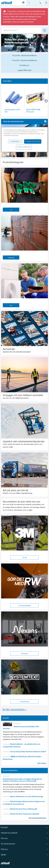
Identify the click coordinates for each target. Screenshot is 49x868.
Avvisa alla (15, 141)
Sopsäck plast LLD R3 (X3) (12, 111)
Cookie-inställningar (24, 147)
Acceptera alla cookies (33, 141)
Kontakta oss (24, 66)
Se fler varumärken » (14, 710)
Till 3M (25, 558)
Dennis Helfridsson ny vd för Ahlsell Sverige (27, 797)
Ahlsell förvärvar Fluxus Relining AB (24, 809)
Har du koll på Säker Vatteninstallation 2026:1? (28, 752)
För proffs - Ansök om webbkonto (24, 61)
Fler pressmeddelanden (37, 818)
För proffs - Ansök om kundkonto (24, 56)
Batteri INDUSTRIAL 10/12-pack (33, 111)
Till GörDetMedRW (24, 606)
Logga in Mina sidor (25, 70)
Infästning (11, 258)
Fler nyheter (42, 763)
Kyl (11, 305)
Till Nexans (24, 654)
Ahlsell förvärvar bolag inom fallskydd (25, 814)
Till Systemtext (24, 702)
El (11, 210)
